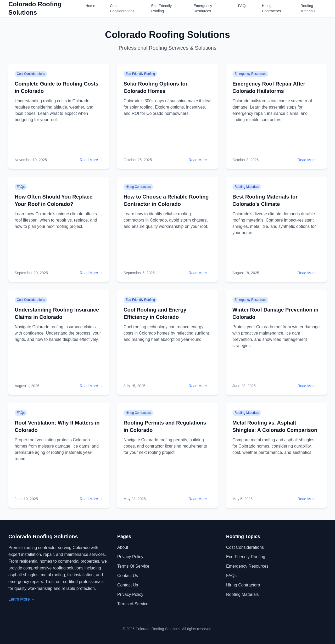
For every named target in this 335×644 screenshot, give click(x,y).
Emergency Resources (203, 8)
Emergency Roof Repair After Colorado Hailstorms (269, 87)
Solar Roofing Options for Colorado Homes (155, 87)
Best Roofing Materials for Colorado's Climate (265, 200)
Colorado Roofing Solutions (35, 8)
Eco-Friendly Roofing (162, 8)
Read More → (91, 160)
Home (90, 6)
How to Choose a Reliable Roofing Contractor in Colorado (166, 200)
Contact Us (128, 576)
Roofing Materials (308, 8)
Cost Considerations (122, 8)
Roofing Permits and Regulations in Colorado (165, 426)
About (123, 547)
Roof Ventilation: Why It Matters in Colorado (57, 426)
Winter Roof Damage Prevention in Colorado (275, 313)
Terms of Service (133, 566)
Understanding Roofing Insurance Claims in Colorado (57, 313)
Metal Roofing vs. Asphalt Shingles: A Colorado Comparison (275, 426)
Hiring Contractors (271, 8)
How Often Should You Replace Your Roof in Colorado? (54, 200)
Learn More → (22, 599)
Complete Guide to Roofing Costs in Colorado (57, 87)
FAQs (243, 6)
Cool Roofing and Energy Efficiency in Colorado (155, 313)
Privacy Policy (130, 557)
